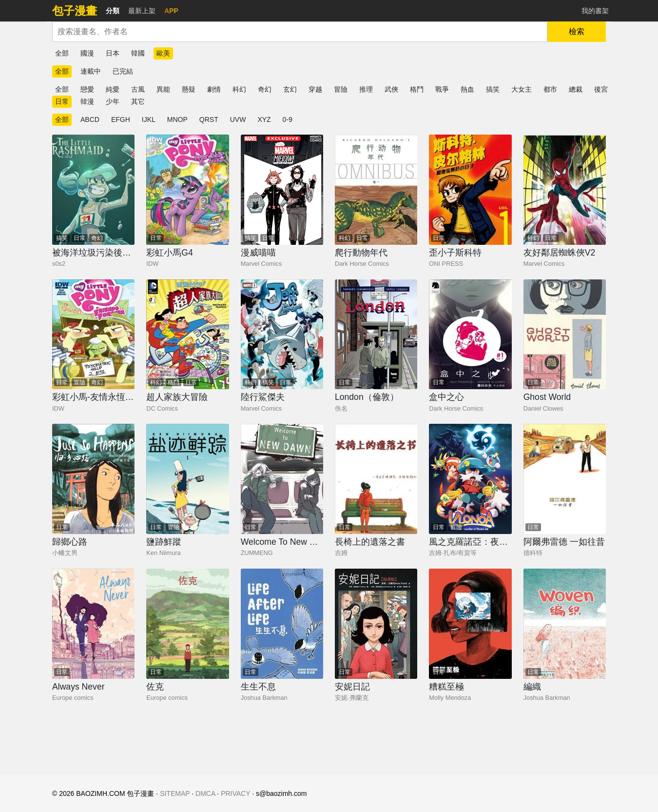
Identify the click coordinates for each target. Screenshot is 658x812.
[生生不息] (282, 624)
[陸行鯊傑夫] (282, 335)
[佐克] (187, 624)
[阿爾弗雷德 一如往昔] (565, 479)
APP (171, 11)
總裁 (576, 89)
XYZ (264, 119)
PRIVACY (235, 793)
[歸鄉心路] (93, 479)
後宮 (601, 89)
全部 (62, 53)
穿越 (315, 89)
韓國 (138, 53)
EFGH (121, 119)
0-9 (288, 119)
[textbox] (300, 32)
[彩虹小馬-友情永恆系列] (93, 335)
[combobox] (300, 32)
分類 (113, 11)
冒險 (341, 89)
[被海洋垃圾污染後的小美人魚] (93, 190)
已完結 (123, 71)
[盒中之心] (470, 335)
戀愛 (87, 89)
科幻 (239, 89)
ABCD (90, 119)
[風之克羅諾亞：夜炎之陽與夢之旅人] (470, 479)
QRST (209, 119)
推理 (366, 89)
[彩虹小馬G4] (187, 190)
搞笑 (493, 89)
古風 (138, 89)
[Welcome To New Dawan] (282, 479)
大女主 (522, 89)
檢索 (577, 31)
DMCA (205, 793)
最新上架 (142, 11)
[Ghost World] (565, 335)
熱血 (467, 89)
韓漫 (87, 101)
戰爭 (442, 89)
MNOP (177, 119)
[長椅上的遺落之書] (376, 479)
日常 (62, 101)
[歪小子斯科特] (470, 190)
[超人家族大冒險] (187, 335)
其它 (138, 101)
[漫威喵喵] (282, 190)
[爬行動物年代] (376, 190)
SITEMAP (175, 793)
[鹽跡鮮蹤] (187, 479)
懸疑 (189, 89)
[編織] (565, 624)
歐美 (163, 53)
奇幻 (265, 89)
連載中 (91, 71)
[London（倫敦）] (376, 335)
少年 (113, 101)
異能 (163, 89)
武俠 (391, 89)
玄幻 (290, 89)
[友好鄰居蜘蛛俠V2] (565, 190)
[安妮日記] (376, 624)
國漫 (87, 53)
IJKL (149, 119)
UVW (238, 119)
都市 (550, 89)
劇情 (214, 89)
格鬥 (417, 89)
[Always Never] (93, 624)
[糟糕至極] (470, 624)
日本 (113, 53)
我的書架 (595, 11)
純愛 (113, 89)
